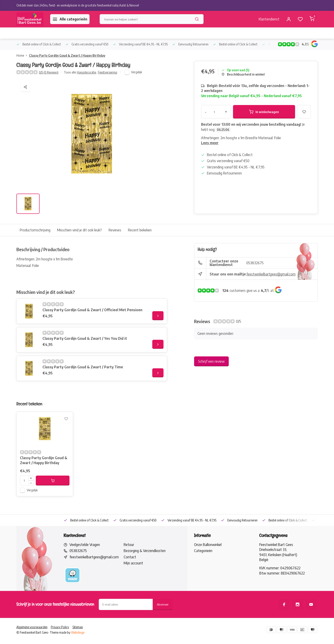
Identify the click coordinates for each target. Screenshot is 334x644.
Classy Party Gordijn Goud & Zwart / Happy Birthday (67, 55)
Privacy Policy (60, 638)
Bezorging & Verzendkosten (145, 562)
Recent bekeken (140, 230)
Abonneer (163, 616)
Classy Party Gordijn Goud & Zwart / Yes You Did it (85, 338)
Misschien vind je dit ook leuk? (80, 230)
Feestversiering (108, 72)
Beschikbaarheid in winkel (243, 74)
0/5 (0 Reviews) (49, 72)
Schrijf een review (211, 361)
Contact (130, 568)
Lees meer (210, 143)
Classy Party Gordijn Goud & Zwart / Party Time (83, 367)
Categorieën (203, 562)
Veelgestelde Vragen (85, 556)
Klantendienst (269, 19)
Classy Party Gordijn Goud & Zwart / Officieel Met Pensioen (92, 310)
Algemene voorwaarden (32, 638)
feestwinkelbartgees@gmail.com (271, 274)
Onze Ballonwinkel (208, 556)
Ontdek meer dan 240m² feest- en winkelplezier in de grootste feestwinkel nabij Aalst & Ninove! (78, 5)
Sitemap (78, 638)
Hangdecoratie (87, 72)
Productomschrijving (35, 230)
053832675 (255, 263)
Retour (129, 556)
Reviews (115, 230)
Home (23, 55)
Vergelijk (137, 72)
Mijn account (133, 574)
